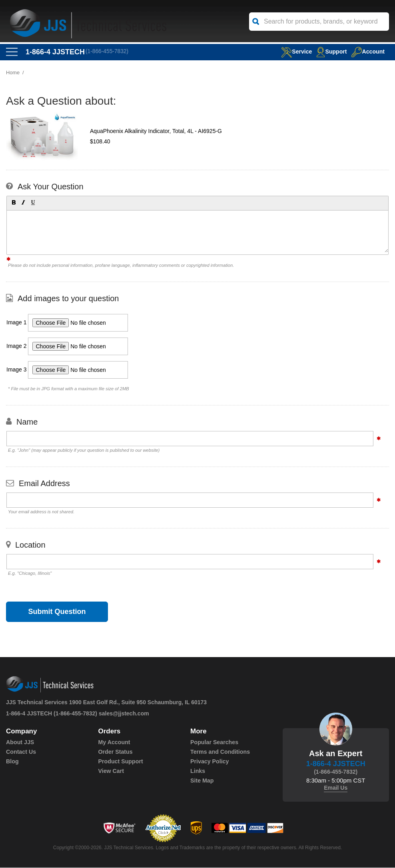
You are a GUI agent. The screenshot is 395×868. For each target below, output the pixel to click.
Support (330, 51)
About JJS (20, 743)
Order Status (115, 752)
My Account (114, 743)
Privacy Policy (209, 762)
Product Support (120, 762)
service (293, 51)
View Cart (111, 771)
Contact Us (21, 752)
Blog (12, 762)
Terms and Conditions (220, 752)
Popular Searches (214, 743)
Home (13, 73)
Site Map (202, 781)
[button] (13, 203)
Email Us (336, 788)
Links (198, 771)
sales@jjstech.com (124, 714)
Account (367, 51)
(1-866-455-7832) (108, 52)
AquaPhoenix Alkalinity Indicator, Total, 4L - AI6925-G (156, 131)
